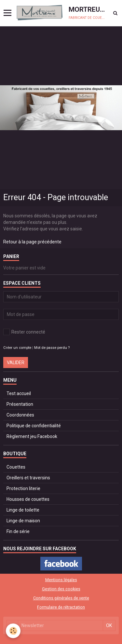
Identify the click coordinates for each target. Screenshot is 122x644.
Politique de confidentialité (34, 426)
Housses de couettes (28, 499)
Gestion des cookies (61, 589)
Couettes (16, 467)
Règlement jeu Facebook (32, 436)
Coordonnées (20, 415)
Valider (16, 363)
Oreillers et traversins (28, 478)
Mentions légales (61, 580)
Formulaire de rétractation (61, 607)
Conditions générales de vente (61, 598)
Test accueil (19, 393)
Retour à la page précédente (32, 242)
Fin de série (18, 531)
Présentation (20, 404)
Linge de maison (23, 521)
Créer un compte (17, 348)
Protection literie (23, 488)
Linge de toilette (23, 510)
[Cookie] (13, 631)
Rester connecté (24, 332)
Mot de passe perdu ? (52, 348)
